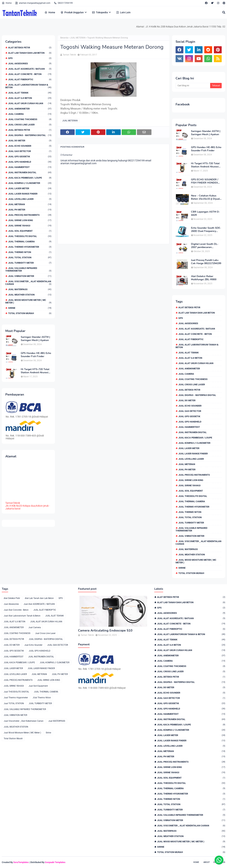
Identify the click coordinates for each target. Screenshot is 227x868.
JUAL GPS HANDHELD (30, 162)
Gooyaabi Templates (55, 862)
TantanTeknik (13, 503)
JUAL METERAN (30, 204)
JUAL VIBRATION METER (30, 276)
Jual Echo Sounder (30, 146)
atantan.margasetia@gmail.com (33, 3)
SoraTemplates (21, 862)
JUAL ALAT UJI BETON (30, 98)
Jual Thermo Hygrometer (30, 247)
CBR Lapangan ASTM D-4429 (205, 213)
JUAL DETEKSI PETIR (30, 130)
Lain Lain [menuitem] (123, 12)
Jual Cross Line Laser (30, 125)
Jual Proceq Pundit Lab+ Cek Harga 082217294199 (206, 262)
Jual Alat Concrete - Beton (30, 74)
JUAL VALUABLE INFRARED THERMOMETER (28, 269)
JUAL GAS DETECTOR (30, 151)
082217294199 (63, 3)
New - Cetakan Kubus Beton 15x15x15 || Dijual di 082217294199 (205, 197)
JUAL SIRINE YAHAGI (30, 226)
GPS (30, 58)
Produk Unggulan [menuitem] (72, 12)
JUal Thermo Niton (30, 252)
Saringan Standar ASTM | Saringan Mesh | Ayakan (35, 339)
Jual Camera (30, 114)
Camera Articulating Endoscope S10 (105, 631)
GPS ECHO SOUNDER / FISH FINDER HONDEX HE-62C (205, 181)
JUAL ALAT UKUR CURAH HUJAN (30, 103)
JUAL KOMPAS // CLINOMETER (30, 183)
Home (7, 3)
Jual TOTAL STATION (30, 257)
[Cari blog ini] (193, 86)
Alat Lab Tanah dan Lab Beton (30, 53)
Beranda (64, 38)
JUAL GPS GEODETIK (30, 157)
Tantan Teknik (69, 55)
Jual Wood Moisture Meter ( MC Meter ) (28, 301)
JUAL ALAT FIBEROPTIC (30, 79)
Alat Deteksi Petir (30, 48)
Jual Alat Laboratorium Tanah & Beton (28, 86)
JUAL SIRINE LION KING (30, 220)
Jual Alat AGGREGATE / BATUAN (30, 69)
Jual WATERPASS (30, 289)
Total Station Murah (30, 313)
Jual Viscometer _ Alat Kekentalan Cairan (28, 283)
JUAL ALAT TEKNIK (30, 93)
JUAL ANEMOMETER (30, 109)
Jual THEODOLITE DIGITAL (30, 236)
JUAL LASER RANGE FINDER (30, 194)
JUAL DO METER (30, 141)
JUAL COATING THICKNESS (30, 119)
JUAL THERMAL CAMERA (30, 242)
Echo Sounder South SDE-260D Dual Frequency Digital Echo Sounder (206, 230)
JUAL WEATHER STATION (30, 295)
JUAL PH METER (30, 210)
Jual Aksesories (30, 64)
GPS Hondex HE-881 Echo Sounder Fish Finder (36, 355)
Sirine (30, 308)
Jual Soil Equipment (30, 231)
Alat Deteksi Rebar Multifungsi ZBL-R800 (204, 278)
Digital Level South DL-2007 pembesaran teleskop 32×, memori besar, (205, 246)
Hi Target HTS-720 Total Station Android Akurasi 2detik (35, 371)
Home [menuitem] (50, 12)
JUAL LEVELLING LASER (30, 199)
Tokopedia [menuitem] (100, 12)
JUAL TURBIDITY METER (30, 263)
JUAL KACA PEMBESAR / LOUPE (30, 178)
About (207, 862)
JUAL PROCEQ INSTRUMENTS (30, 215)
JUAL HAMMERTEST (30, 167)
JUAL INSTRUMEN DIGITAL (30, 172)
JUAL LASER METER (30, 188)
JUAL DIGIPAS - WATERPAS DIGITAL (30, 135)
